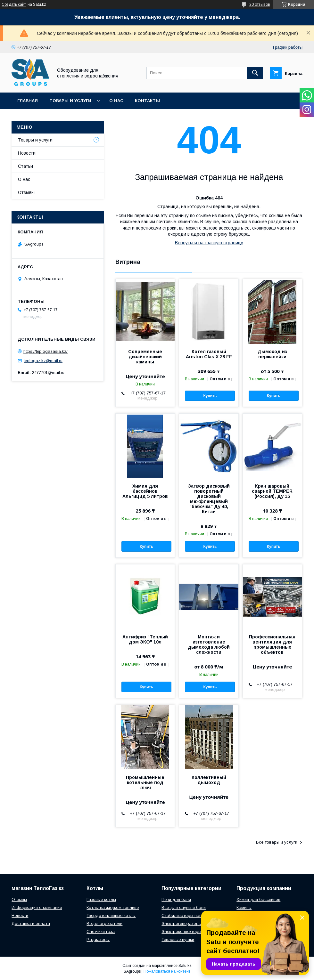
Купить (210, 396)
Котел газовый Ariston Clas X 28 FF (209, 354)
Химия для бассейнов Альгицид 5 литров (145, 491)
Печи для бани (176, 899)
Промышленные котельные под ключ (145, 782)
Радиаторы (98, 940)
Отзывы (26, 192)
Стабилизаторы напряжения (190, 915)
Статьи (25, 166)
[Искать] (255, 73)
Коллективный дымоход (209, 780)
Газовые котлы (101, 899)
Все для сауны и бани (184, 907)
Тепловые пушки (178, 940)
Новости (27, 153)
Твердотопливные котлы (111, 915)
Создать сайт (14, 4)
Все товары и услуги (277, 842)
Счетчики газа (101, 931)
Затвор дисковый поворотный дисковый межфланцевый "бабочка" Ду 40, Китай (209, 499)
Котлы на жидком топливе (113, 907)
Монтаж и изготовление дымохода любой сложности (209, 644)
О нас (116, 101)
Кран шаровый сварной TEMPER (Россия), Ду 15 (272, 491)
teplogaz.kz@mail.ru (43, 361)
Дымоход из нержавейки (272, 354)
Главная (28, 101)
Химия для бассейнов (258, 899)
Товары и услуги (70, 101)
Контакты (147, 101)
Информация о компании (37, 907)
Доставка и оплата (31, 923)
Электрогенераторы (182, 923)
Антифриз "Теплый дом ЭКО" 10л (145, 639)
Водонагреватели (104, 923)
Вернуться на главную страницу (209, 243)
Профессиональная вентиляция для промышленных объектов (272, 644)
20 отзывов (260, 4)
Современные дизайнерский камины (145, 357)
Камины (244, 907)
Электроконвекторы (181, 931)
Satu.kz (185, 966)
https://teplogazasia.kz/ (45, 351)
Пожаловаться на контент (167, 971)
